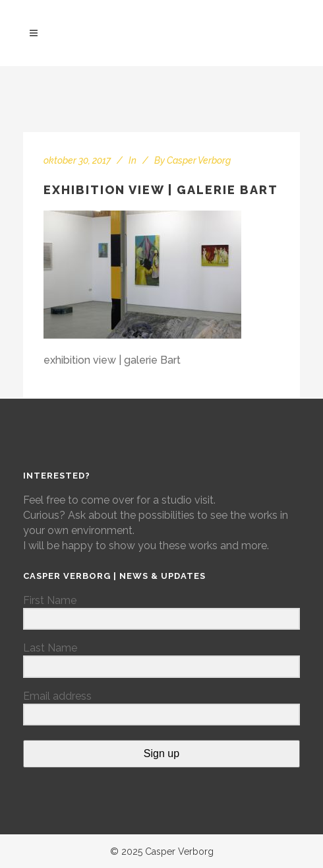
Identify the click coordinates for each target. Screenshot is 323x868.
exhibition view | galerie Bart (161, 190)
